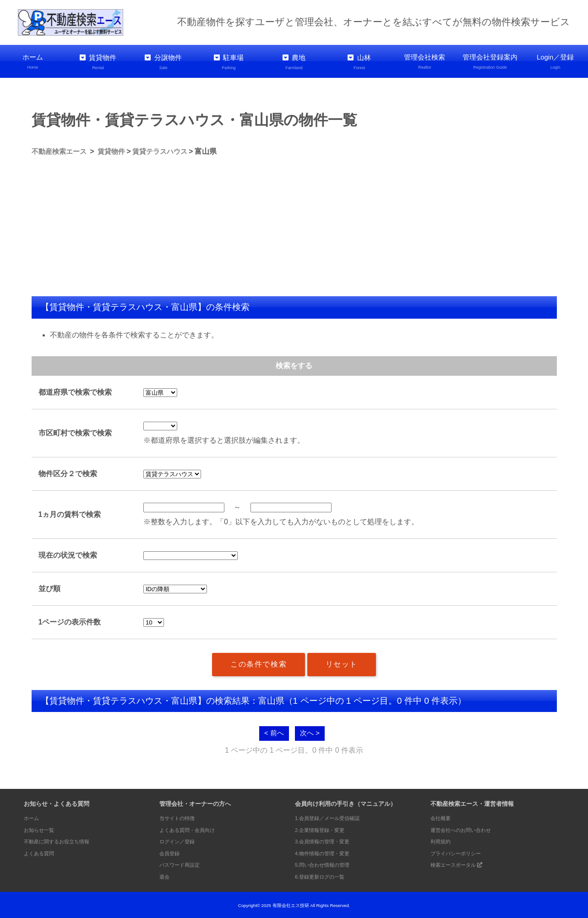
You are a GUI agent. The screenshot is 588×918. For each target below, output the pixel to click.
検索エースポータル (461, 864)
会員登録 (171, 852)
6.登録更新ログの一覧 (324, 876)
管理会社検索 (425, 62)
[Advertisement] (294, 226)
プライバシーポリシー (460, 852)
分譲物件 (163, 62)
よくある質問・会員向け (192, 828)
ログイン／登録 (180, 840)
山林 (359, 62)
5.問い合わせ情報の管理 (327, 864)
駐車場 (229, 62)
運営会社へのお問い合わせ (466, 828)
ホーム (33, 62)
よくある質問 (42, 852)
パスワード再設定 (183, 864)
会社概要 (442, 817)
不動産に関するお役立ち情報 (63, 840)
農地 (294, 62)
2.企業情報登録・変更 (324, 828)
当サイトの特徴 (180, 817)
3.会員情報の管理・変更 (327, 840)
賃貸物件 (98, 62)
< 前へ (273, 732)
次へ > (310, 732)
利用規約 (442, 840)
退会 (165, 876)
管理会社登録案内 (490, 62)
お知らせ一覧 (42, 828)
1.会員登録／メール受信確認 (333, 817)
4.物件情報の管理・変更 (327, 852)
